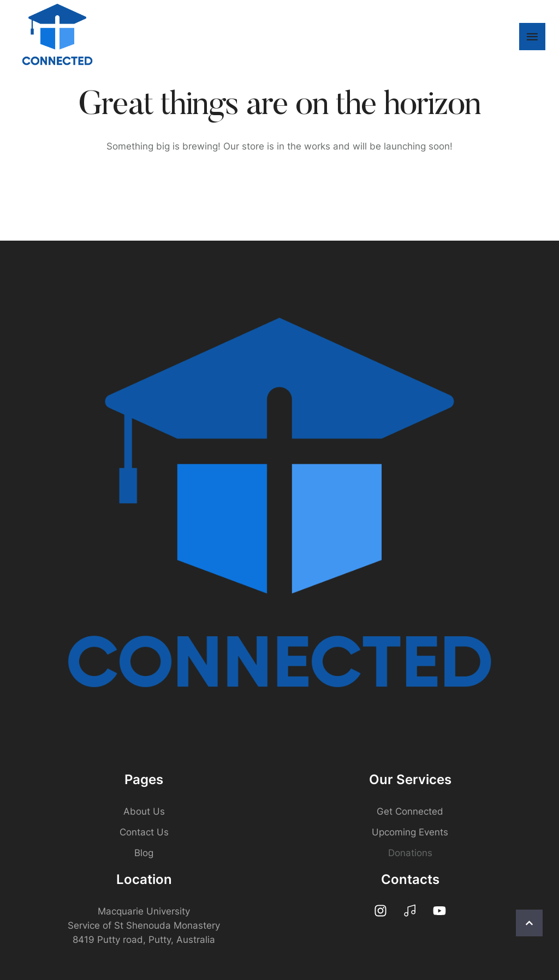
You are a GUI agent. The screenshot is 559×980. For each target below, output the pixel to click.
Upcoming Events (410, 832)
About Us (144, 811)
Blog (144, 853)
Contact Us (144, 832)
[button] (529, 923)
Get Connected (410, 811)
